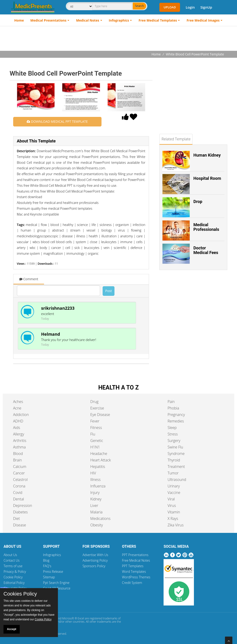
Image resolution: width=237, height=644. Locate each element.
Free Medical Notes (136, 560)
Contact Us (12, 560)
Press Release (53, 572)
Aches (18, 402)
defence (137, 248)
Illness (95, 480)
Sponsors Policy (94, 566)
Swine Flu (175, 447)
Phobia (173, 408)
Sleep (172, 428)
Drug (94, 402)
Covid (18, 493)
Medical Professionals (206, 227)
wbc (33, 248)
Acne (17, 408)
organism (122, 225)
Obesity (97, 525)
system (81, 242)
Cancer (19, 473)
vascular (23, 242)
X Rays (173, 518)
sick (77, 248)
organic (93, 253)
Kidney (96, 499)
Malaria (96, 512)
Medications (100, 518)
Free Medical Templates (158, 20)
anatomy (127, 236)
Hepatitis (98, 467)
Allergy (19, 434)
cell (68, 248)
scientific (120, 248)
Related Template (176, 139)
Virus (172, 506)
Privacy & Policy (15, 572)
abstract (58, 230)
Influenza (98, 486)
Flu (93, 434)
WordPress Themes (136, 577)
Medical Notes (88, 20)
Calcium (20, 467)
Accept (12, 629)
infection (139, 225)
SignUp (206, 7)
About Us (10, 555)
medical (31, 225)
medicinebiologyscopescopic (38, 236)
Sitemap (49, 577)
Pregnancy (176, 415)
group (42, 230)
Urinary (174, 486)
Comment (29, 279)
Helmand (51, 334)
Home (19, 20)
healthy (68, 225)
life (94, 225)
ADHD (18, 421)
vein (107, 248)
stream (75, 230)
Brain (18, 460)
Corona (19, 486)
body (43, 248)
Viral (171, 499)
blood (55, 225)
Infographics (119, 20)
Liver (94, 506)
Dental (19, 499)
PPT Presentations (135, 555)
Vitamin (174, 512)
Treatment (176, 467)
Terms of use (13, 566)
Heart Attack (101, 460)
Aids (17, 428)
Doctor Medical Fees (206, 250)
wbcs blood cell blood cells (52, 242)
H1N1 (95, 447)
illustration (109, 236)
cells (139, 242)
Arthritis (20, 441)
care (140, 236)
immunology (75, 253)
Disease (20, 525)
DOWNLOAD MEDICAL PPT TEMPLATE (57, 121)
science (83, 225)
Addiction (21, 415)
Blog (46, 560)
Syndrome (176, 454)
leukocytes (109, 242)
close (94, 242)
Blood (18, 454)
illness (81, 236)
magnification (53, 253)
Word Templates (134, 572)
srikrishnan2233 (58, 308)
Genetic (97, 441)
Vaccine (174, 493)
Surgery (174, 441)
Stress (173, 434)
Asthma (19, 447)
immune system (28, 253)
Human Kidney (207, 155)
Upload (170, 7)
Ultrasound (177, 480)
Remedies (176, 421)
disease (67, 236)
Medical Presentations (48, 20)
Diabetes (21, 512)
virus (121, 230)
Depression (23, 506)
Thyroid (174, 460)
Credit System (132, 583)
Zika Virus (175, 525)
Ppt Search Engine (56, 583)
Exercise (97, 408)
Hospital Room (207, 178)
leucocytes (92, 248)
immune (126, 242)
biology (107, 230)
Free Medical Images (203, 20)
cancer (56, 248)
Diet (17, 518)
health (93, 236)
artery (21, 248)
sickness (106, 225)
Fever (95, 421)
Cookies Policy (20, 594)
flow (44, 225)
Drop (198, 201)
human (26, 230)
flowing (136, 230)
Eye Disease (100, 415)
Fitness (96, 428)
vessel (91, 230)
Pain (171, 402)
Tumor (173, 473)
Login (190, 7)
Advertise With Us (95, 555)
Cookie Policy (13, 577)
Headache (99, 454)
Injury (95, 493)
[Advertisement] (119, 39)
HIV (93, 473)
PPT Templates (133, 566)
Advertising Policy (95, 560)
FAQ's (47, 566)
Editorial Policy (14, 583)
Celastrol (21, 480)
